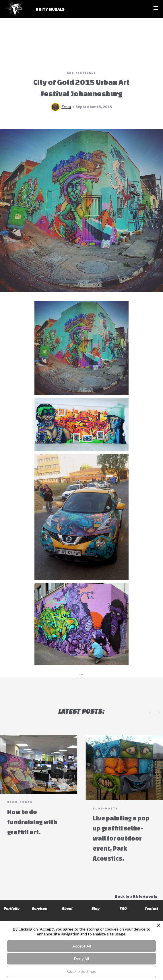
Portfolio (12, 909)
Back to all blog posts (136, 896)
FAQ (123, 909)
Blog (96, 909)
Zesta (66, 107)
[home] (37, 12)
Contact (151, 909)
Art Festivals (81, 73)
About (68, 909)
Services (39, 909)
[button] (156, 8)
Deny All (81, 959)
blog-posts (20, 802)
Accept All (82, 946)
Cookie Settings (82, 971)
